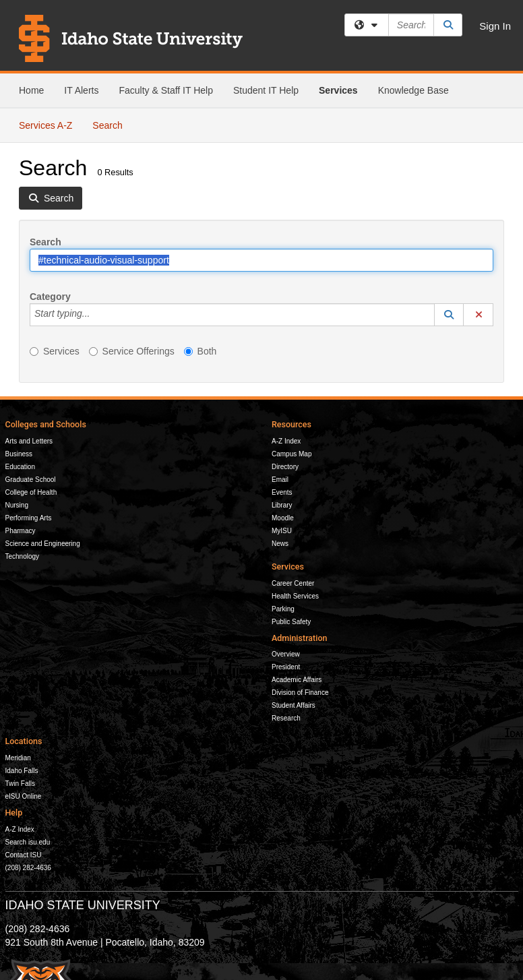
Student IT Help (266, 90)
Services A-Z (45, 125)
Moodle (283, 518)
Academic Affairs (297, 680)
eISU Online (24, 796)
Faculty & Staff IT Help (166, 90)
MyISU (282, 531)
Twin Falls (20, 784)
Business (19, 454)
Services (338, 90)
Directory (285, 467)
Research (286, 718)
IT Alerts (81, 90)
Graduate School (31, 480)
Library (282, 505)
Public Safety (291, 622)
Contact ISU (24, 855)
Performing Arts (29, 518)
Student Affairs (294, 705)
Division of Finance (300, 693)
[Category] (97, 315)
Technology (23, 556)
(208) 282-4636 (28, 868)
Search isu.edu (28, 842)
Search (112, 124)
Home (31, 90)
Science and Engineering (43, 544)
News (280, 544)
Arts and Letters (29, 441)
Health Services (295, 596)
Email (280, 480)
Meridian (18, 758)
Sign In (495, 26)
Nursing (17, 505)
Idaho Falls (22, 771)
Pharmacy (21, 531)
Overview (286, 654)
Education (20, 467)
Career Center (293, 583)
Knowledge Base (413, 90)
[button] (449, 315)
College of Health (31, 492)
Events (282, 492)
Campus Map (291, 454)
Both (201, 351)
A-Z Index (286, 441)
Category (50, 297)
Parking (283, 609)
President (286, 667)
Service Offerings (132, 351)
